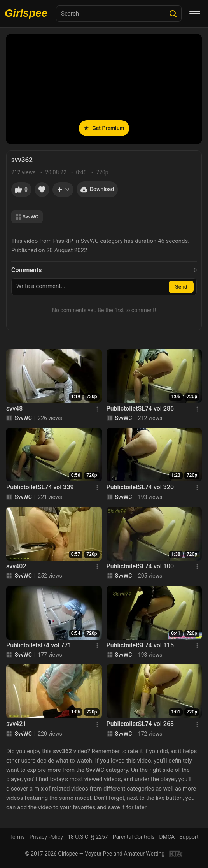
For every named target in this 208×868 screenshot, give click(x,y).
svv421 (16, 724)
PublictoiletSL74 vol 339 (40, 487)
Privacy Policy (46, 837)
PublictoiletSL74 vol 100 (140, 566)
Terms (17, 837)
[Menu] (195, 14)
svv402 (16, 566)
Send (181, 287)
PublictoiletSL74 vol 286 (140, 409)
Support (189, 837)
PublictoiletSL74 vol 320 (140, 487)
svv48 (14, 409)
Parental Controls (134, 837)
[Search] (173, 14)
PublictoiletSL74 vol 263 (140, 724)
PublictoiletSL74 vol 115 (140, 645)
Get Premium (104, 128)
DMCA (167, 837)
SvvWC (27, 217)
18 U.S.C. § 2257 (88, 837)
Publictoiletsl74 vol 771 (39, 645)
